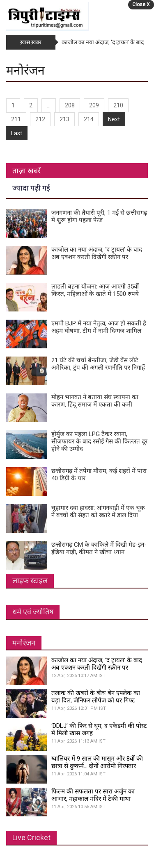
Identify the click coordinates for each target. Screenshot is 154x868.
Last (17, 133)
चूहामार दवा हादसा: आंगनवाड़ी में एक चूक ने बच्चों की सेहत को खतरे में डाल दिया (98, 511)
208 (70, 105)
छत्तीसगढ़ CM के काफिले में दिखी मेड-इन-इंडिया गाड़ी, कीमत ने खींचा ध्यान (99, 548)
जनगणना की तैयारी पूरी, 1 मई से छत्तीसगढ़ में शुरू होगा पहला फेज (99, 216)
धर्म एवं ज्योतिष (33, 612)
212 (40, 119)
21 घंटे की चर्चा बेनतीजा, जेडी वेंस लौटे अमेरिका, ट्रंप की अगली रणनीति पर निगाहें (98, 364)
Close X (141, 5)
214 (89, 119)
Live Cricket (31, 837)
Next (114, 119)
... (49, 105)
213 (64, 119)
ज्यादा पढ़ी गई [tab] (31, 188)
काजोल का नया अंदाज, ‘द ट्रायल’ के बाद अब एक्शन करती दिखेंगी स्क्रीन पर (97, 253)
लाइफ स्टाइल (30, 581)
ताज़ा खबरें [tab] (26, 171)
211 (16, 119)
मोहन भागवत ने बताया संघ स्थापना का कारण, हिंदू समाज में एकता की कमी (95, 401)
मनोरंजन (24, 643)
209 (94, 105)
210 (118, 105)
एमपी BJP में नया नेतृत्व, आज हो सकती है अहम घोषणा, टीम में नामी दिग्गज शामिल (99, 327)
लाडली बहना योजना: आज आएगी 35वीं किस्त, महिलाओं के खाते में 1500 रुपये (95, 290)
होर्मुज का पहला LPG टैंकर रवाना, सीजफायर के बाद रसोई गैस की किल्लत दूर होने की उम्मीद (99, 441)
